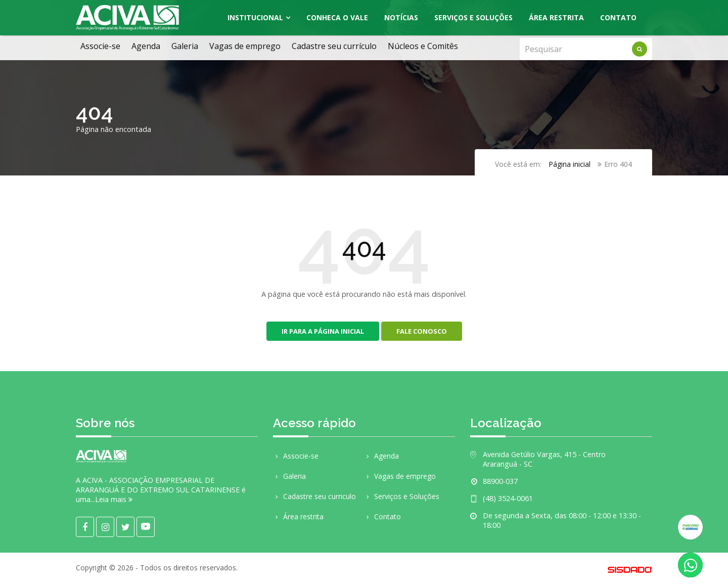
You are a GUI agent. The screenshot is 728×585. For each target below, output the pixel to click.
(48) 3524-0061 (508, 498)
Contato (618, 17)
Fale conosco (422, 331)
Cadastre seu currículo (334, 46)
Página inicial (570, 164)
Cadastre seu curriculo (314, 496)
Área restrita (298, 516)
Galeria (185, 46)
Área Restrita (556, 17)
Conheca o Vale (337, 17)
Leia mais (114, 499)
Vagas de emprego (245, 46)
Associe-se (100, 46)
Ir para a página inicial (323, 331)
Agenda (146, 46)
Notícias (401, 17)
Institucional (255, 17)
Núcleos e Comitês (423, 46)
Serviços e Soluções (473, 17)
